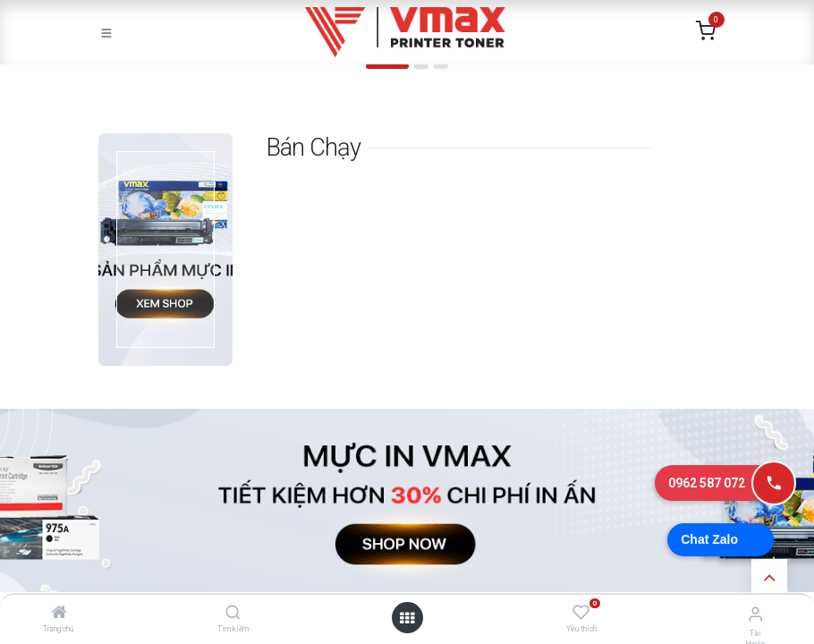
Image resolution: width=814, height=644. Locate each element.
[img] (54, 74)
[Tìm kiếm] (233, 614)
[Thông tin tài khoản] (755, 614)
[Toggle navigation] (106, 32)
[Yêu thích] (581, 613)
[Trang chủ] (59, 614)
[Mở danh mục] (407, 618)
